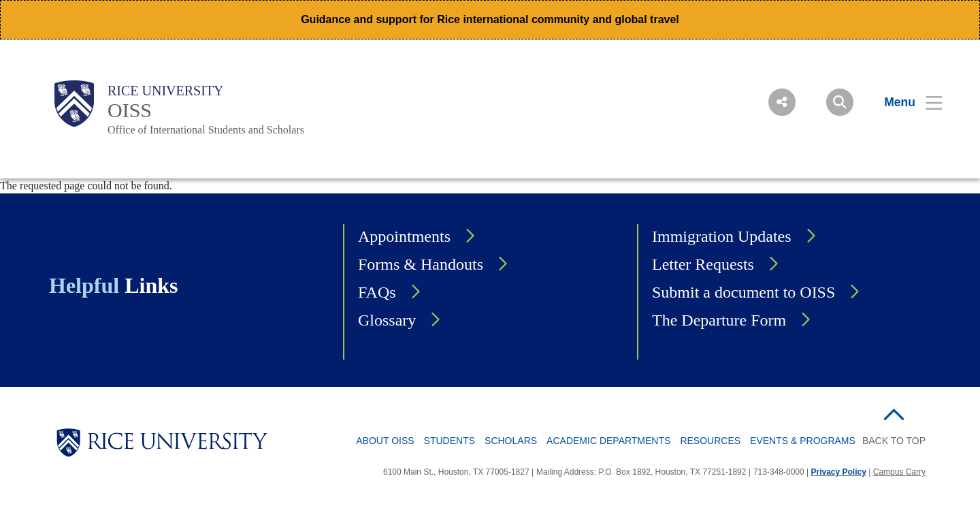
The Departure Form (719, 320)
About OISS (385, 441)
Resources (710, 441)
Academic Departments (608, 441)
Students (450, 441)
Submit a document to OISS (744, 292)
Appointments (404, 236)
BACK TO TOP (894, 441)
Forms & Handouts (421, 264)
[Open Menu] (905, 102)
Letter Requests (703, 264)
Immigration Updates (722, 236)
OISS (130, 110)
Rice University (166, 91)
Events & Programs (803, 441)
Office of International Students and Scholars (206, 130)
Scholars (511, 441)
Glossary (387, 320)
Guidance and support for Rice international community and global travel (490, 19)
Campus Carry (899, 472)
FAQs (377, 292)
